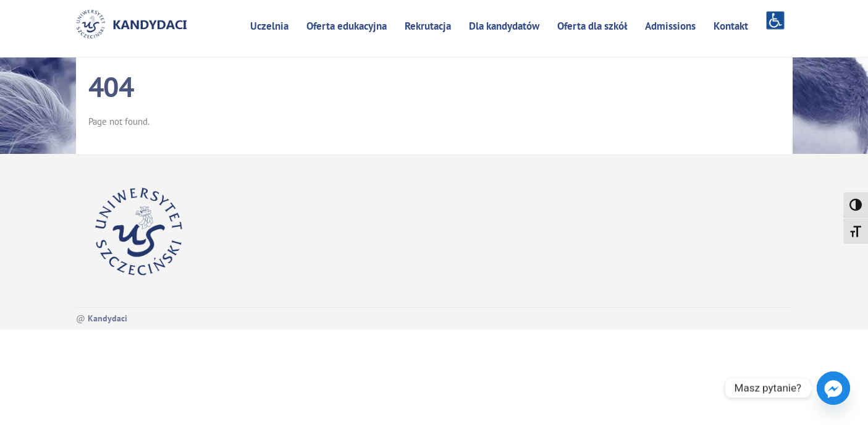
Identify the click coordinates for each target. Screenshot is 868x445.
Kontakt (731, 26)
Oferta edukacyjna (347, 26)
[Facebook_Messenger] (833, 388)
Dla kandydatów (504, 26)
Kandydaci (107, 318)
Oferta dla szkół (592, 26)
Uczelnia (269, 26)
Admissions (670, 26)
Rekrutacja (428, 26)
